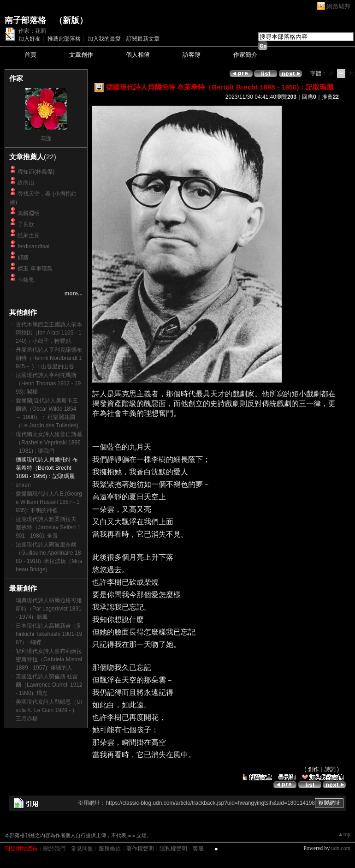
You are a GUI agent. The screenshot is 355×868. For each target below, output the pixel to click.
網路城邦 (338, 6)
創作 (314, 769)
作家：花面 (32, 31)
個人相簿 (138, 55)
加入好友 (30, 39)
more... (74, 293)
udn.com (341, 848)
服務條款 (110, 849)
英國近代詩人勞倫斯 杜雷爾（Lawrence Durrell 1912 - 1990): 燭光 (49, 685)
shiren (23, 485)
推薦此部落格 (64, 39)
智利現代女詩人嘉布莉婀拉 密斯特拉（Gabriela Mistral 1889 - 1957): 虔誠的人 (49, 659)
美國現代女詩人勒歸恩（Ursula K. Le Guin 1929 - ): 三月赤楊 (49, 710)
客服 (198, 849)
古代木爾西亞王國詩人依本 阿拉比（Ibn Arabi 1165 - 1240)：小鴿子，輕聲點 (49, 333)
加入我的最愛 (104, 39)
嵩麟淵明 (29, 213)
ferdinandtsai (33, 246)
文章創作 (81, 55)
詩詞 (330, 769)
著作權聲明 (140, 849)
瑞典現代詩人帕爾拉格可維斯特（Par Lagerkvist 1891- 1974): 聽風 (49, 609)
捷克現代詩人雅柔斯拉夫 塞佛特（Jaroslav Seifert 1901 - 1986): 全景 (48, 527)
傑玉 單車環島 (35, 269)
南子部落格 (25, 20)
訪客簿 (192, 55)
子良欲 (26, 224)
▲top (344, 834)
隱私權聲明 (173, 849)
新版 (71, 20)
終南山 (26, 183)
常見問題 (82, 849)
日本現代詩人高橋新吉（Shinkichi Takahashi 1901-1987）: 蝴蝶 (49, 634)
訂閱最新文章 (143, 39)
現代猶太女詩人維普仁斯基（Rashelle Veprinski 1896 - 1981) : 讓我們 (49, 443)
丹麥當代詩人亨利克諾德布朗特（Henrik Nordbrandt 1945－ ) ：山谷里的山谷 (49, 358)
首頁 (30, 55)
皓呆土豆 (29, 235)
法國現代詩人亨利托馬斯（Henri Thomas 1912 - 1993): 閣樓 (48, 383)
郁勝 (23, 257)
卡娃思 (26, 280)
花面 (46, 138)
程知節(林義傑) (36, 172)
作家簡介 (245, 55)
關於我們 (54, 849)
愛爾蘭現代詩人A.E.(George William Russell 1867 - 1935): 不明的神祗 (49, 502)
